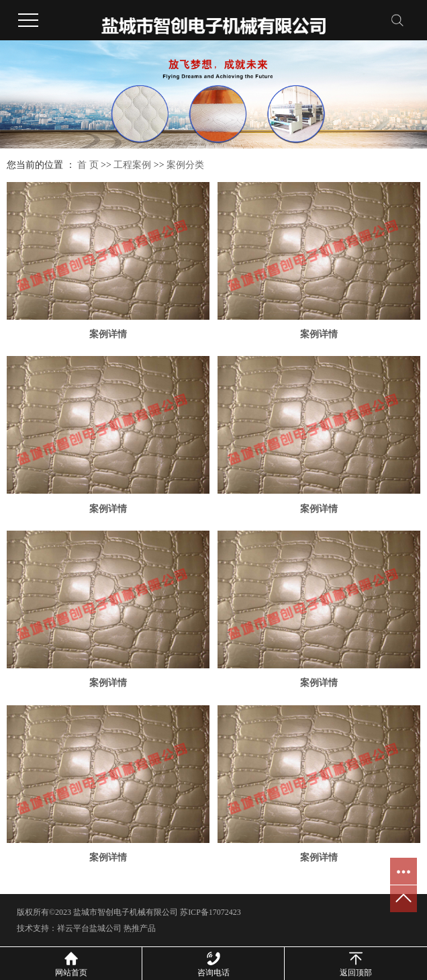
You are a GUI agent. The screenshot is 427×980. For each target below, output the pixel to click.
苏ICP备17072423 (210, 912)
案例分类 (185, 165)
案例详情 (108, 334)
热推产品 (140, 928)
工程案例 (132, 165)
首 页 (88, 165)
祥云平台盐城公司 (89, 928)
